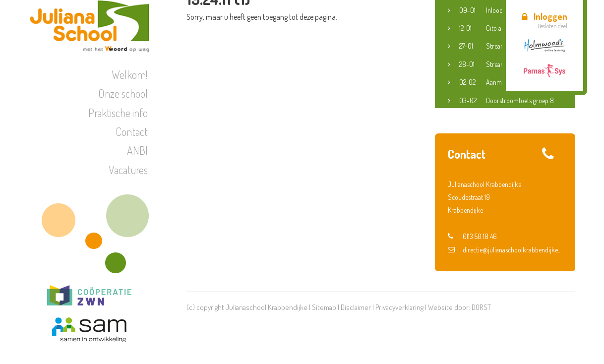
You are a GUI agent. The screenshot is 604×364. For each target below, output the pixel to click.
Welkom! (130, 74)
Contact (132, 131)
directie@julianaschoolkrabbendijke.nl (505, 250)
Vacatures (128, 170)
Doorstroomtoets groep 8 (507, 101)
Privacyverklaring (399, 307)
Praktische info (118, 113)
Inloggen (544, 16)
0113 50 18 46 (472, 236)
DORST (481, 307)
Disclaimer (356, 307)
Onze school (123, 93)
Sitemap (324, 307)
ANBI (137, 150)
